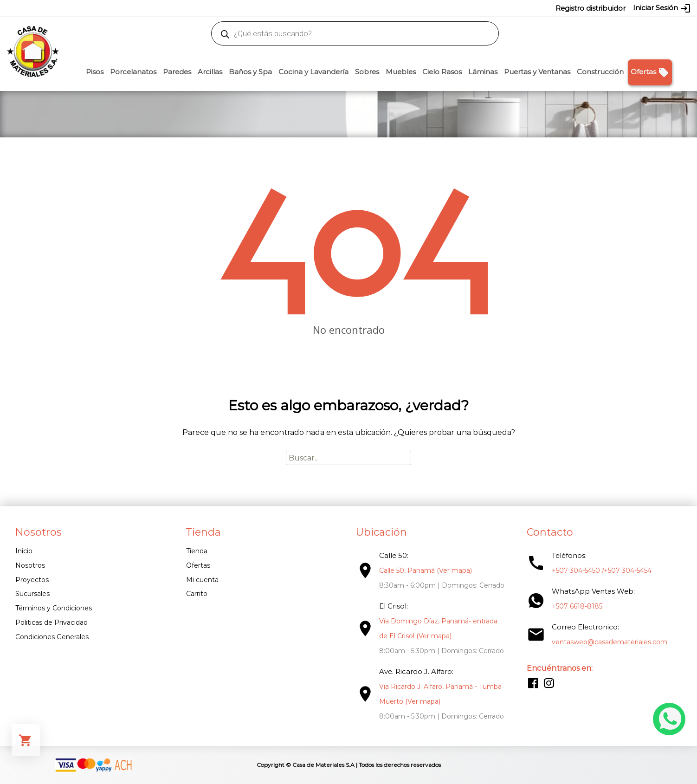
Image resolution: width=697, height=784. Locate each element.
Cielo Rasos (442, 72)
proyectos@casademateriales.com (251, 8)
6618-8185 (401, 8)
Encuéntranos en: (560, 668)
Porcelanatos (133, 72)
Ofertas (650, 72)
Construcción (600, 72)
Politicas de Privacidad (52, 622)
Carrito (197, 594)
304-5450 (335, 8)
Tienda (197, 551)
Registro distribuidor (591, 8)
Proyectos (32, 580)
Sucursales (32, 594)
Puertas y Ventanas (537, 72)
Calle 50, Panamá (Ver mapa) (426, 570)
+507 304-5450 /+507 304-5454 (602, 570)
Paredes (177, 72)
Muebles (401, 72)
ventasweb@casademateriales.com (140, 8)
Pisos (95, 72)
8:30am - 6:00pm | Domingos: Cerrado (442, 585)
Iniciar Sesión (662, 8)
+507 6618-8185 (577, 606)
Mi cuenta (202, 580)
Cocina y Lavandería (313, 72)
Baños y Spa (250, 72)
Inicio (24, 551)
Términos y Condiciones (54, 608)
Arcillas (210, 72)
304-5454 (368, 8)
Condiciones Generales (52, 637)
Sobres (367, 72)
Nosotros (30, 565)
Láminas (483, 72)
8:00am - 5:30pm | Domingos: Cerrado (442, 651)
